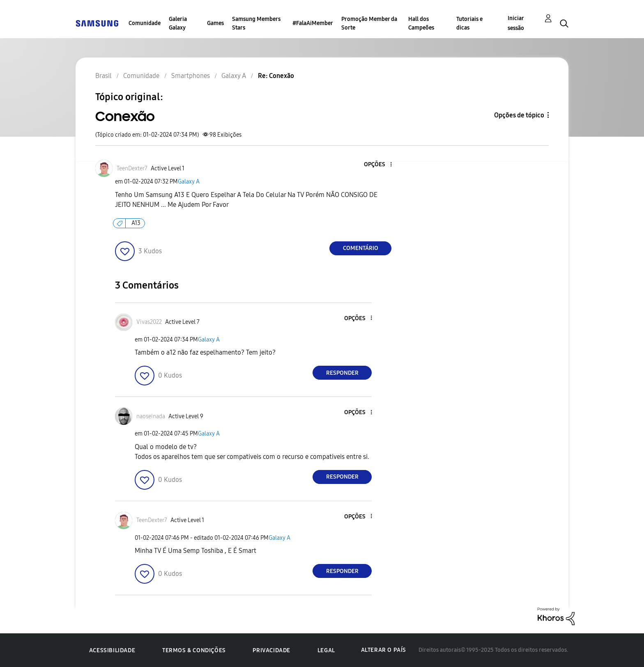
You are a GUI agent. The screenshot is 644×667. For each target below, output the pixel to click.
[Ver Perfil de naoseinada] (151, 416)
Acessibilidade (112, 650)
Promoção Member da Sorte (369, 23)
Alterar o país (384, 650)
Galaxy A (189, 182)
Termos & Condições (194, 650)
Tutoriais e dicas (469, 23)
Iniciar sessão (516, 23)
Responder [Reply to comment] (342, 373)
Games (215, 23)
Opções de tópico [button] (519, 115)
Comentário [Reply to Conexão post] (361, 248)
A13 (136, 223)
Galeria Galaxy (178, 23)
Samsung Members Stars (256, 23)
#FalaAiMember (313, 23)
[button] (377, 165)
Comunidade (145, 23)
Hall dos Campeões (421, 23)
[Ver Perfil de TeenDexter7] (132, 168)
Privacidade (271, 650)
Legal (326, 650)
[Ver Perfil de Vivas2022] (149, 322)
